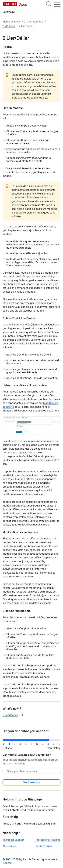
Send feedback (32, 782)
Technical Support (13, 840)
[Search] (49, 4)
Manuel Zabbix (11, 22)
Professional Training (48, 840)
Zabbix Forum (44, 846)
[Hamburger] (57, 4)
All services (9, 846)
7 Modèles (9, 26)
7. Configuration (34, 22)
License (7, 863)
